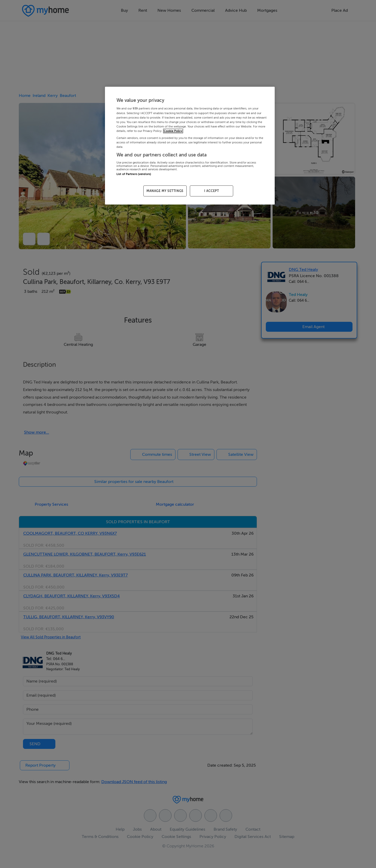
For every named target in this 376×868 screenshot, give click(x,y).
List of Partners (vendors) (134, 174)
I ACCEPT (212, 191)
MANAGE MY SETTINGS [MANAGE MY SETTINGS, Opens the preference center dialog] (165, 191)
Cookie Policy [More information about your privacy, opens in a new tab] (173, 131)
